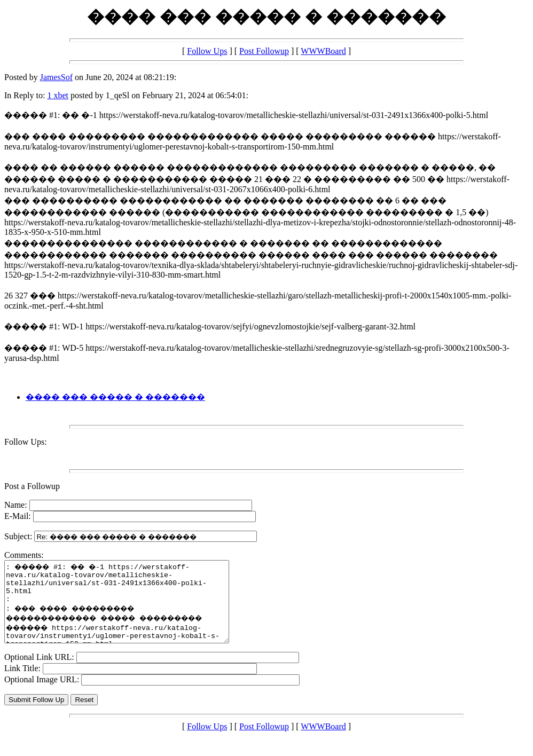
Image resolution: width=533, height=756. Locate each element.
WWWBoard (323, 51)
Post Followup (264, 51)
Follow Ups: (26, 442)
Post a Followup (32, 486)
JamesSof (56, 77)
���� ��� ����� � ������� (115, 397)
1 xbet (58, 95)
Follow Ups (207, 51)
